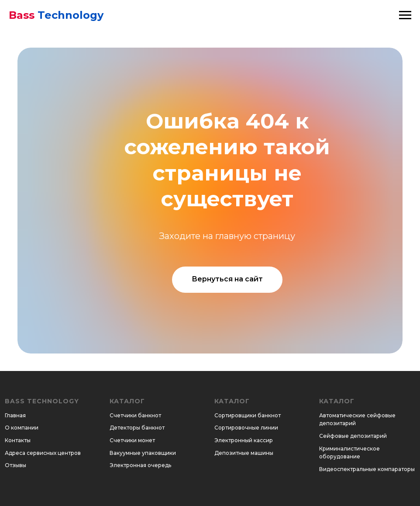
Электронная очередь (140, 465)
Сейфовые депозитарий (353, 436)
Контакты (18, 440)
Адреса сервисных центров (43, 453)
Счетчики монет (132, 440)
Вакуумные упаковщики (143, 453)
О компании (22, 428)
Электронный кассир (244, 440)
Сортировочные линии (246, 428)
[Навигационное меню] (405, 15)
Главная (15, 415)
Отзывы (15, 465)
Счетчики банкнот (135, 415)
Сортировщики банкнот (248, 415)
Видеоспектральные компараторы (367, 469)
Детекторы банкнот (137, 428)
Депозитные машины (244, 453)
